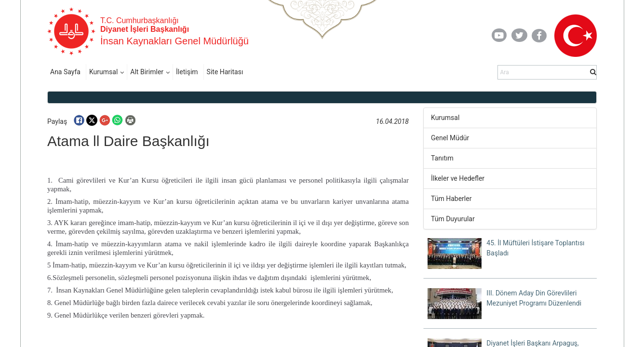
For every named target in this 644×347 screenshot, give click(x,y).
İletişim (187, 72)
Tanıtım (442, 158)
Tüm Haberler (451, 199)
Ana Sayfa (65, 72)
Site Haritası (225, 72)
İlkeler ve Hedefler (458, 178)
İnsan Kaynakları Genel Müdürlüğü (174, 41)
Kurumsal (103, 72)
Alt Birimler (147, 72)
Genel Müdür (450, 138)
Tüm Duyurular (453, 219)
